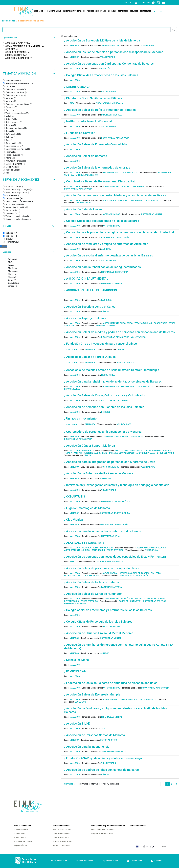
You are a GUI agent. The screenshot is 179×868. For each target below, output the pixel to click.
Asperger (100, 326)
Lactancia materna (111, 587)
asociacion (72, 349)
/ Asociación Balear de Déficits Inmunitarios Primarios (100, 110)
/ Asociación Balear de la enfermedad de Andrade (97, 168)
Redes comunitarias (62, 845)
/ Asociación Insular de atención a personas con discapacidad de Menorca (114, 52)
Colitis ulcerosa (110, 400)
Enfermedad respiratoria (115, 272)
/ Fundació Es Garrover (79, 133)
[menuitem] (40, 11)
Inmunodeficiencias (112, 115)
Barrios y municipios (62, 830)
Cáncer (105, 312)
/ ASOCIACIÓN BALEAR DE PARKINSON (91, 290)
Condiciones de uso (59, 861)
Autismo (112, 326)
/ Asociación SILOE (77, 724)
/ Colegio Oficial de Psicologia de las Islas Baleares (98, 622)
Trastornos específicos (114, 752)
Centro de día (110, 573)
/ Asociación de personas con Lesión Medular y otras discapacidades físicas (115, 195)
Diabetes (106, 412)
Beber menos (20, 838)
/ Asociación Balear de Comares (86, 156)
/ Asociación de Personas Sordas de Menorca (95, 735)
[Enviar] (174, 30)
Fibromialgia (108, 375)
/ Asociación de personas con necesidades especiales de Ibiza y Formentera (115, 557)
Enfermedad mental (152, 214)
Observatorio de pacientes (103, 830)
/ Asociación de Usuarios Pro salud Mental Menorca (99, 633)
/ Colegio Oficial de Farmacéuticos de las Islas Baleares (101, 75)
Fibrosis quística (126, 363)
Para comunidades (61, 826)
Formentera (107, 548)
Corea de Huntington (130, 601)
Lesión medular (83, 203)
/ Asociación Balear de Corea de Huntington (93, 594)
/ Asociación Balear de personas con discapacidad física (102, 568)
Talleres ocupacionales (122, 453)
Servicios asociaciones (29, 180)
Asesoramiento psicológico (118, 323)
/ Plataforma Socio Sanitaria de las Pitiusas (93, 98)
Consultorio (137, 186)
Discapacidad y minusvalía (110, 103)
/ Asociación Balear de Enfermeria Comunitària (95, 144)
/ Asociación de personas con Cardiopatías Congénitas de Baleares (109, 64)
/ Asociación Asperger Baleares (85, 318)
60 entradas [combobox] (70, 784)
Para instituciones (138, 826)
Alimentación (20, 834)
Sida (103, 728)
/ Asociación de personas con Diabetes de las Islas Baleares (104, 407)
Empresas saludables (62, 841)
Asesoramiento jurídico (116, 186)
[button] (29, 37)
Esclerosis (81, 702)
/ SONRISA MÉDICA (77, 87)
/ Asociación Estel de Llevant (83, 209)
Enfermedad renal (111, 536)
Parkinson (107, 300)
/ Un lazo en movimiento (80, 419)
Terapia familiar (143, 323)
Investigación (111, 173)
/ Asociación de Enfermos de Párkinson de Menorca (99, 473)
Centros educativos (61, 834)
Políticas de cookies (84, 861)
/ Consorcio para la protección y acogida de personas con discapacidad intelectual (119, 232)
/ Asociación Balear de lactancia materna (92, 582)
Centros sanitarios (61, 838)
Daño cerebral (72, 389)
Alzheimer (107, 249)
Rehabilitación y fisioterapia (119, 387)
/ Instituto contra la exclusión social (88, 121)
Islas (29, 226)
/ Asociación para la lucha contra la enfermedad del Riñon (103, 531)
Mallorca (75, 69)
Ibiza (72, 103)
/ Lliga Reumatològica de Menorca (87, 508)
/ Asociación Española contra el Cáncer (90, 307)
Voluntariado (148, 46)
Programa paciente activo (103, 834)
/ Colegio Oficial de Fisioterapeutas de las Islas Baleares (102, 221)
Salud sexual (152, 550)
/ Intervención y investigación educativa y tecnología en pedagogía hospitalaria (117, 485)
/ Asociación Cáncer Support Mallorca (90, 446)
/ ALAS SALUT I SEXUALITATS (84, 543)
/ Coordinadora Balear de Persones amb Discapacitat (100, 181)
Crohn (124, 400)
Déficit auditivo (109, 740)
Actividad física (21, 830)
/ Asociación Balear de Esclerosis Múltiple (92, 694)
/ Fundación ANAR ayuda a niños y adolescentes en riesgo (103, 758)
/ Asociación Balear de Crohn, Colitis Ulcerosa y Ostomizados (105, 395)
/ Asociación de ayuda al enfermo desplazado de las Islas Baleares (109, 255)
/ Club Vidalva (74, 520)
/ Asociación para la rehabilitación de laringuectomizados (102, 267)
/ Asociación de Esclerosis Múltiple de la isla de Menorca (102, 40)
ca (130, 3)
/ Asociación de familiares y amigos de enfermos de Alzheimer (106, 244)
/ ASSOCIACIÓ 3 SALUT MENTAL (86, 279)
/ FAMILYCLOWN (75, 671)
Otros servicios (111, 46)
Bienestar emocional (23, 841)
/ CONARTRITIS (75, 497)
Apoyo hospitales (146, 453)
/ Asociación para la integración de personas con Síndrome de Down (110, 462)
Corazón (106, 69)
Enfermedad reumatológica (116, 502)
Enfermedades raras (87, 175)
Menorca (74, 46)
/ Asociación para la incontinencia (87, 747)
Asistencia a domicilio (115, 200)
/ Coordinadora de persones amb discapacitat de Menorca (103, 432)
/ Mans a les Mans (77, 660)
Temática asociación (29, 74)
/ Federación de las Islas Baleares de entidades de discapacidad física (111, 683)
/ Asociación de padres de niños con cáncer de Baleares (101, 770)
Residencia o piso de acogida (134, 573)
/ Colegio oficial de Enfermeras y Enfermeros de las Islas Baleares (108, 610)
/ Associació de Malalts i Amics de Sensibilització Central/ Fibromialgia (112, 370)
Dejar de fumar (21, 845)
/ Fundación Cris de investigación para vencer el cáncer (101, 344)
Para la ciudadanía (22, 826)
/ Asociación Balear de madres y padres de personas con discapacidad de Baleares (120, 332)
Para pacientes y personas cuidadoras (108, 826)
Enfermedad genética (155, 601)
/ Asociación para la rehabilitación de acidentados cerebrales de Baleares (113, 382)
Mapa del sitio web (110, 861)
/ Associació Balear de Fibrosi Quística (90, 357)
